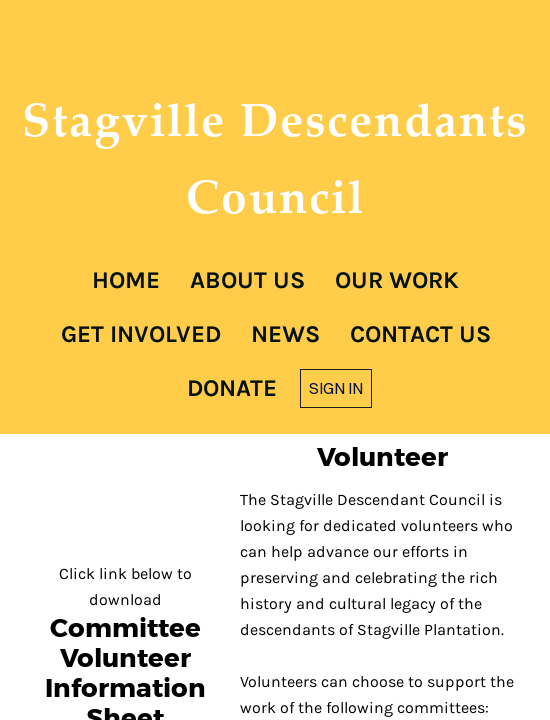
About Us (247, 280)
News (285, 334)
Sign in (336, 388)
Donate (232, 388)
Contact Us (420, 334)
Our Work (397, 280)
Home (126, 280)
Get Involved (141, 334)
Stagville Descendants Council (275, 157)
